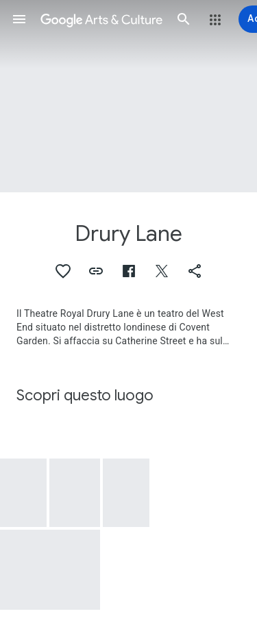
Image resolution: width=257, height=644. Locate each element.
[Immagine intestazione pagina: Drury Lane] (128, 96)
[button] (19, 19)
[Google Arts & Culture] (101, 19)
